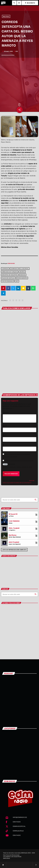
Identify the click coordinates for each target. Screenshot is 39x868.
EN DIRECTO (30, 3)
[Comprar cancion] (36, 515)
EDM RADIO (11, 263)
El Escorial (24, 269)
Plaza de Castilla (8, 278)
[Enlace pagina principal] (3, 3)
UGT (17, 281)
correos (5, 269)
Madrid (22, 272)
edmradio (14, 269)
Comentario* (6, 412)
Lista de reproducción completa (14, 550)
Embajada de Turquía (9, 272)
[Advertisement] (19, 80)
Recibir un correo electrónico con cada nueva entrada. (19, 461)
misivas (23, 275)
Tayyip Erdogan (7, 281)
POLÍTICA (6, 16)
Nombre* (5, 426)
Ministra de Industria (10, 275)
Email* (4, 435)
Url (3, 445)
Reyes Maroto (22, 278)
